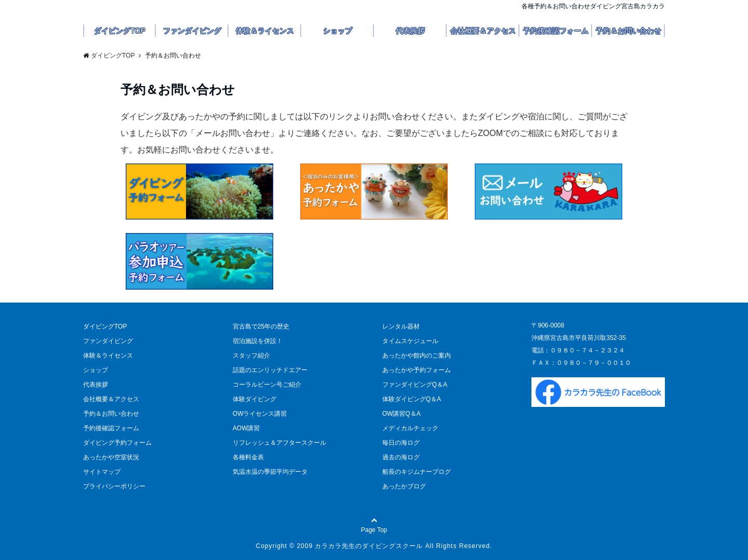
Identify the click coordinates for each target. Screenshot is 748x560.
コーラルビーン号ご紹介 (267, 385)
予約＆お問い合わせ (629, 31)
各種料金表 (248, 457)
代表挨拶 (410, 31)
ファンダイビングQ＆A (415, 385)
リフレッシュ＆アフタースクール (279, 443)
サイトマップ (102, 472)
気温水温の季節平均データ (270, 472)
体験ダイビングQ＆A (412, 399)
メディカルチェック (410, 428)
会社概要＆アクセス (483, 31)
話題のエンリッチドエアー (270, 370)
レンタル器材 (401, 326)
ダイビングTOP (120, 31)
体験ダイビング (255, 399)
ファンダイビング (192, 31)
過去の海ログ (401, 457)
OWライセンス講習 (260, 414)
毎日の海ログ (401, 443)
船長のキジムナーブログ (417, 472)
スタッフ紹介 (251, 356)
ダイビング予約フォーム (117, 443)
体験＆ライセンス (265, 31)
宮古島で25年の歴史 (261, 326)
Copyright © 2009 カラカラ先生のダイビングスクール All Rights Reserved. (374, 546)
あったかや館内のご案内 (417, 356)
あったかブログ (404, 486)
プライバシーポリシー (114, 486)
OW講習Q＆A (402, 414)
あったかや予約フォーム (417, 370)
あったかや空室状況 (111, 457)
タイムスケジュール (410, 341)
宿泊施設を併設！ (258, 341)
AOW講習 (246, 428)
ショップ (338, 31)
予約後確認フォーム (556, 31)
